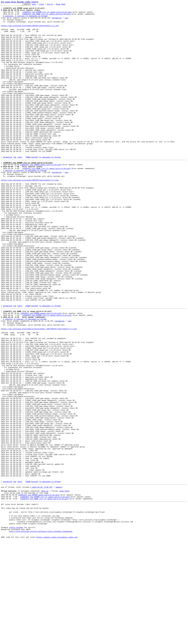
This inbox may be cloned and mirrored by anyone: (25, 606)
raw (66, 21)
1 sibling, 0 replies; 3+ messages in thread (25, 203)
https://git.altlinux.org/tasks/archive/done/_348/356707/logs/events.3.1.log (39, 393)
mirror (54, 5)
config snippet (16, 630)
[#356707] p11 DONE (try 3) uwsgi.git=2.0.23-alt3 (46, 16)
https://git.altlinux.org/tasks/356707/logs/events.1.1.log (30, 30)
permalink (57, 21)
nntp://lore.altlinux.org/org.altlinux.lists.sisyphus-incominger (41, 634)
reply (20, 188)
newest (58, 582)
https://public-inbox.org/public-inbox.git (57, 641)
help (38, 5)
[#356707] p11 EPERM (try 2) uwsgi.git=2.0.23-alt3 (47, 14)
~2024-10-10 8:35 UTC (42, 582)
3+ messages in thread (50, 188)
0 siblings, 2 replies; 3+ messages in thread (25, 19)
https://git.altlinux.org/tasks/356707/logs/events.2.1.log (30, 215)
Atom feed (65, 5)
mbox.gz (45, 586)
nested (34, 188)
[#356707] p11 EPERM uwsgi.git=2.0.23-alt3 (41, 196)
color (45, 5)
